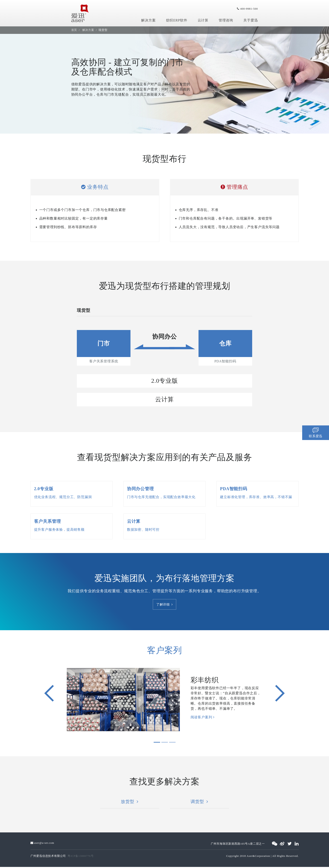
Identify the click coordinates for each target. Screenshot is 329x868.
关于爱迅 (251, 20)
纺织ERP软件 (177, 20)
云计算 (203, 20)
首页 (74, 30)
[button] (49, 694)
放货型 (130, 803)
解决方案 (148, 20)
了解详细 (165, 605)
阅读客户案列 (203, 718)
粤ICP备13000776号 (81, 857)
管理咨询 (226, 20)
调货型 (199, 803)
